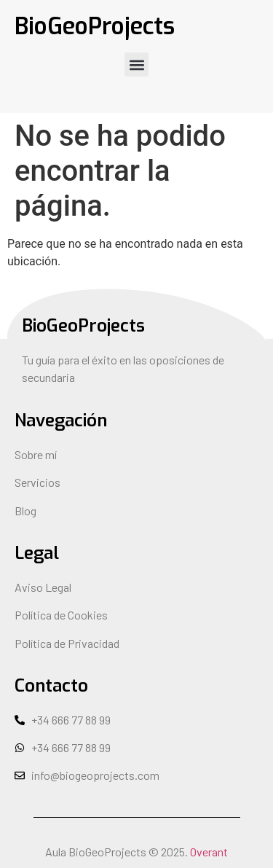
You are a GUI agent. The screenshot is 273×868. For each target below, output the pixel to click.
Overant (209, 852)
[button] (136, 64)
